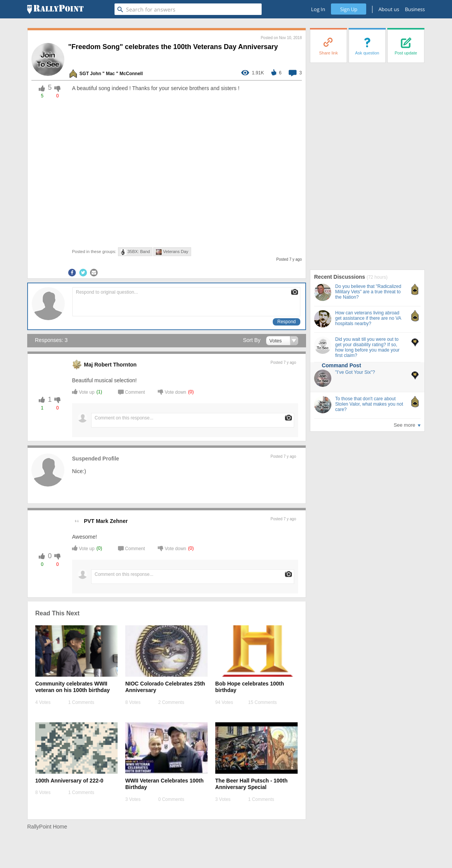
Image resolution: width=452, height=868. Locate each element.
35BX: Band (135, 252)
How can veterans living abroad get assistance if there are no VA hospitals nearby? (368, 318)
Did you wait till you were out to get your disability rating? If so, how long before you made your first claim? (367, 347)
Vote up (83, 392)
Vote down (172, 392)
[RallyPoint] (55, 9)
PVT (89, 521)
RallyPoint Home (47, 827)
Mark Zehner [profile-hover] (112, 521)
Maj (88, 365)
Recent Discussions (340, 277)
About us (389, 9)
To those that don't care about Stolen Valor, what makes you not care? (369, 404)
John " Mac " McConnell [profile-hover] (116, 74)
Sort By (252, 340)
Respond (287, 322)
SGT (84, 74)
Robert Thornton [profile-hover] (115, 365)
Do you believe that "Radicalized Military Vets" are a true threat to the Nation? (368, 292)
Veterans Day (172, 252)
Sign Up (349, 9)
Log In (318, 9)
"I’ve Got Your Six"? (355, 372)
